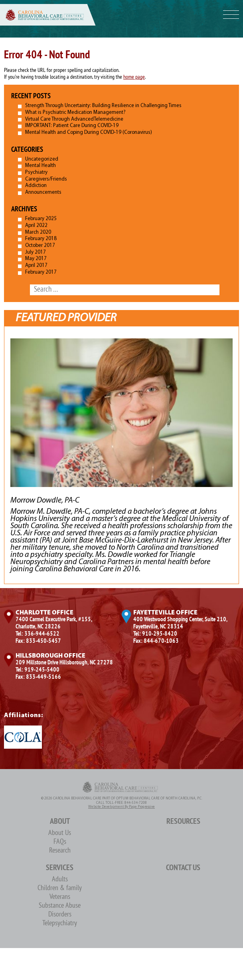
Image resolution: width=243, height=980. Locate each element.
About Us (60, 833)
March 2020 (38, 232)
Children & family (60, 888)
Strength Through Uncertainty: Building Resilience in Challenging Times (103, 106)
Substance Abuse (60, 906)
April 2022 (36, 226)
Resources (183, 822)
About (60, 822)
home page (134, 77)
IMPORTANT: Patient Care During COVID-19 (72, 126)
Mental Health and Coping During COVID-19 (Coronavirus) (89, 132)
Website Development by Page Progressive (121, 807)
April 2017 (36, 265)
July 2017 (36, 252)
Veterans (60, 897)
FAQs (60, 842)
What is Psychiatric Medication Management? (75, 112)
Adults (60, 880)
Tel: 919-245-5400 (38, 670)
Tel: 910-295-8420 (155, 634)
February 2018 (41, 239)
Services (60, 868)
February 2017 (41, 272)
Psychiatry (36, 172)
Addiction (36, 186)
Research (60, 851)
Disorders (60, 915)
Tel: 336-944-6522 (38, 634)
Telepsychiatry (60, 923)
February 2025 (41, 219)
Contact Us (183, 868)
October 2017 (40, 245)
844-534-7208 (136, 803)
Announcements (43, 192)
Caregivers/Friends (46, 179)
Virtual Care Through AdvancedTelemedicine (74, 119)
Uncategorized (42, 159)
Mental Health (40, 166)
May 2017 (36, 259)
